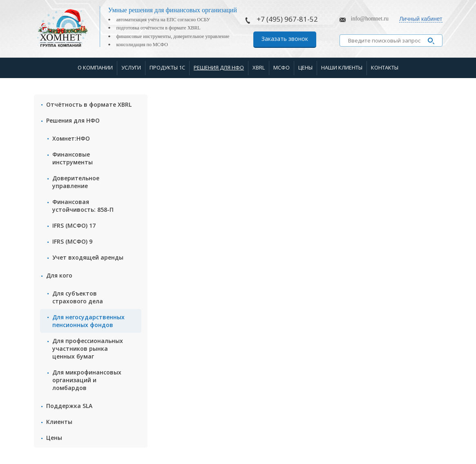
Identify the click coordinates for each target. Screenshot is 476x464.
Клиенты (59, 422)
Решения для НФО (219, 67)
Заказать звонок (285, 39)
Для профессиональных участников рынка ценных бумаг (88, 349)
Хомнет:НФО (71, 138)
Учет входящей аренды (88, 257)
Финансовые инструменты (73, 158)
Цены (305, 67)
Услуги (131, 67)
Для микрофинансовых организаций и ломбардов (87, 380)
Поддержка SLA (69, 406)
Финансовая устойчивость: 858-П (83, 206)
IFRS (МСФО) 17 (74, 225)
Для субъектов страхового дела (78, 297)
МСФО (282, 67)
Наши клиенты (342, 67)
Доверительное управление (76, 182)
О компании (95, 67)
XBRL (259, 67)
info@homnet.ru (370, 19)
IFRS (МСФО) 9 (72, 241)
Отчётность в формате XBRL (89, 104)
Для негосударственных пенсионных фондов (88, 321)
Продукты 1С (167, 67)
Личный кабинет (421, 19)
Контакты (385, 67)
